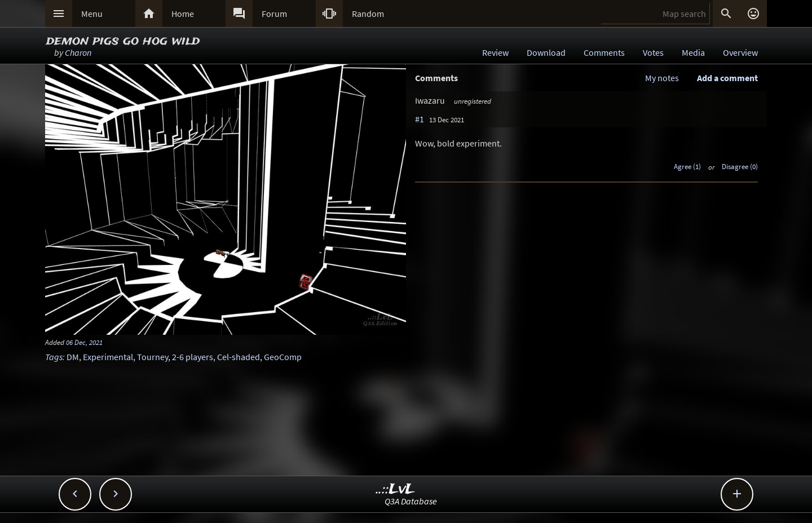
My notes (662, 78)
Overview (740, 52)
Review (495, 52)
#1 (420, 119)
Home (183, 14)
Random (368, 14)
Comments (604, 52)
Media (693, 52)
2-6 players (193, 357)
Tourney (153, 357)
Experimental (108, 357)
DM (73, 357)
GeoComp (283, 357)
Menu (92, 14)
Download (546, 52)
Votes (653, 52)
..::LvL (396, 489)
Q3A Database (411, 501)
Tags (54, 357)
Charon (78, 52)
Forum (274, 14)
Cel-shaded (239, 357)
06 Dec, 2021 (84, 342)
